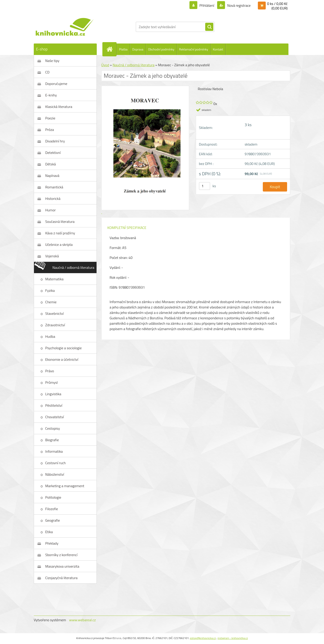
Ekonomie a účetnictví (62, 359)
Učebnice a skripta (59, 244)
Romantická (54, 187)
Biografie (52, 440)
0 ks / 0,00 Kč (277, 4)
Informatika (54, 451)
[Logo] (65, 27)
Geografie (53, 520)
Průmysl (52, 382)
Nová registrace (238, 5)
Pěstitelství (54, 405)
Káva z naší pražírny (60, 233)
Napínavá (52, 176)
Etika (49, 532)
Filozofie (52, 509)
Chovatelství (55, 417)
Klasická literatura (59, 107)
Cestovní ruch (55, 463)
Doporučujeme (56, 84)
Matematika (54, 279)
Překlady (52, 543)
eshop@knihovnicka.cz (203, 638)
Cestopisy (53, 428)
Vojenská (52, 256)
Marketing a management (65, 486)
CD (47, 72)
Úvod (105, 65)
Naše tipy (52, 61)
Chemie (51, 302)
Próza (50, 130)
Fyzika (50, 290)
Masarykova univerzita (62, 566)
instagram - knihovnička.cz (233, 638)
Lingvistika (53, 394)
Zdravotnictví (55, 325)
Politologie (53, 497)
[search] (209, 27)
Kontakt (218, 49)
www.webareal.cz (82, 620)
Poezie (50, 118)
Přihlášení (207, 5)
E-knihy (51, 95)
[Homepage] (111, 49)
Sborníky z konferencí (61, 555)
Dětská (51, 164)
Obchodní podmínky (161, 49)
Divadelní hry (55, 141)
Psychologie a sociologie (63, 348)
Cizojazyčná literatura (61, 578)
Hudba (50, 336)
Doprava (138, 49)
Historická (53, 199)
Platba (123, 49)
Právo (50, 371)
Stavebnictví (54, 313)
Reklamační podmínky (194, 49)
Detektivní (53, 153)
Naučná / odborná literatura (73, 267)
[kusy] (205, 186)
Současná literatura (60, 222)
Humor (51, 210)
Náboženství (55, 474)
